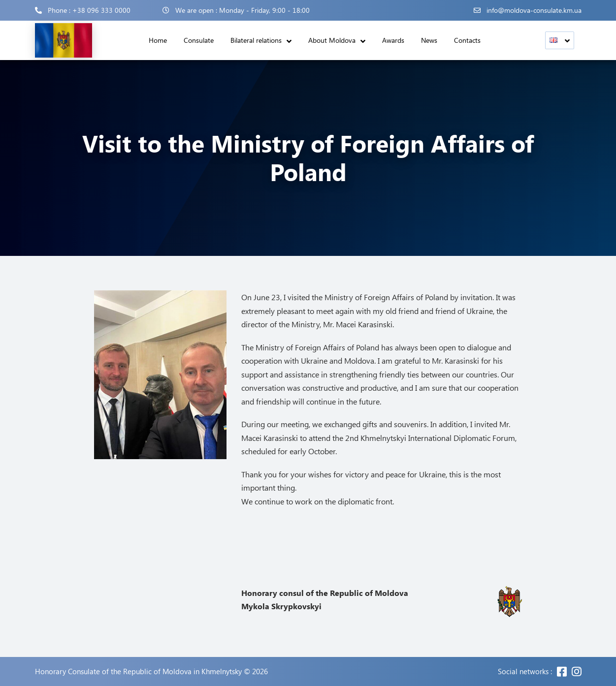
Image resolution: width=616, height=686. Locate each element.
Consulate (199, 40)
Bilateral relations (256, 40)
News (429, 40)
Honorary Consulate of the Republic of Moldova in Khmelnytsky (138, 671)
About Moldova (332, 40)
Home (158, 40)
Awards (393, 40)
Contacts (467, 40)
